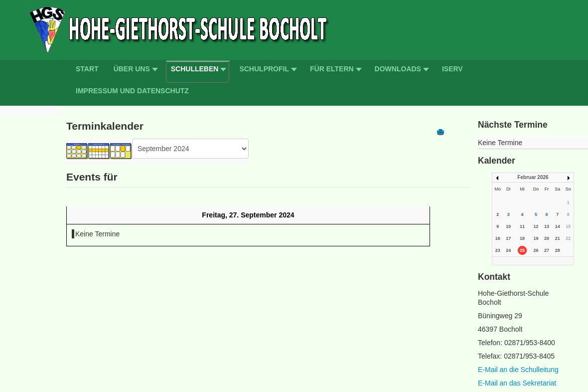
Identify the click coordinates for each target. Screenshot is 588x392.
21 (558, 238)
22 (568, 238)
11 (522, 226)
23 (498, 250)
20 (547, 238)
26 (536, 250)
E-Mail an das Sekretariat (517, 383)
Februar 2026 (533, 177)
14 (558, 226)
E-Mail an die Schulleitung (518, 370)
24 (508, 250)
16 (498, 238)
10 (508, 226)
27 (547, 250)
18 (522, 238)
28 (558, 250)
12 (536, 226)
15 (568, 226)
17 (508, 238)
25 (522, 250)
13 (547, 226)
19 (536, 238)
